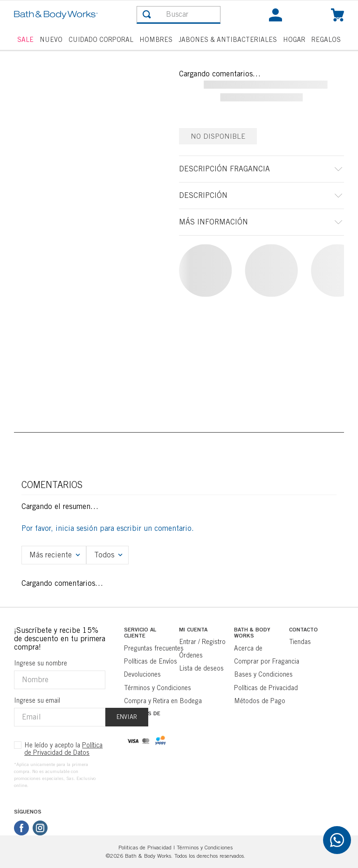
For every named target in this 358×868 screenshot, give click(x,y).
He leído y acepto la (63, 749)
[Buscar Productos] (147, 14)
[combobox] (179, 15)
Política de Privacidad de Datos (63, 749)
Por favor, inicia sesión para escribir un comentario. (108, 528)
